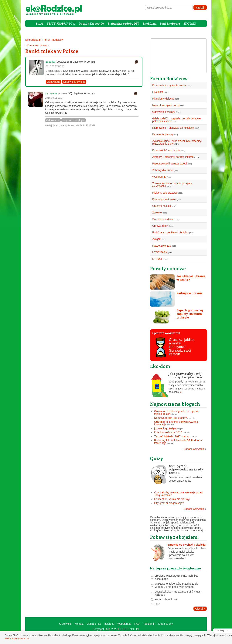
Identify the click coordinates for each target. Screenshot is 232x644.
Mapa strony (166, 624)
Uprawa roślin (160, 226)
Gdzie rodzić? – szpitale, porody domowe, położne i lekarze (177, 120)
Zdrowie (157, 213)
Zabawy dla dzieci (163, 170)
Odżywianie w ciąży (164, 112)
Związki (157, 239)
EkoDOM (158, 92)
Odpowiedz (53, 82)
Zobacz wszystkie (195, 449)
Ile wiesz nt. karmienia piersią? (172, 499)
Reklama (109, 624)
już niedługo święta (165, 428)
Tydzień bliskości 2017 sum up (172, 436)
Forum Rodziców (54, 40)
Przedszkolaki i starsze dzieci (169, 164)
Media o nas (94, 624)
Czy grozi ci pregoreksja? (169, 503)
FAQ (137, 624)
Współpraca (124, 624)
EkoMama (150, 24)
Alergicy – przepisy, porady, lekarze (173, 157)
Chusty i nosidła (162, 206)
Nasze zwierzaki (162, 246)
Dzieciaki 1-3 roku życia (166, 150)
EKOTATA (190, 24)
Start (39, 24)
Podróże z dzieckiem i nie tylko (170, 232)
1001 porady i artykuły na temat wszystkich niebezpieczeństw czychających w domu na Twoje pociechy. (178, 383)
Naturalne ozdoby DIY (124, 24)
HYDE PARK (160, 252)
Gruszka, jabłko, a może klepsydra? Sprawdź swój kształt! (182, 347)
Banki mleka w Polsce (52, 51)
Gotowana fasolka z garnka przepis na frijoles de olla (177, 413)
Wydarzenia (159, 177)
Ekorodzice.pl (33, 40)
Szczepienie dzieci (163, 219)
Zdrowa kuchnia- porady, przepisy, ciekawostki (172, 185)
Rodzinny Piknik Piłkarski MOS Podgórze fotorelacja (178, 442)
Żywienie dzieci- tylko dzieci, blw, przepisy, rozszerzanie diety (177, 142)
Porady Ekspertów (92, 24)
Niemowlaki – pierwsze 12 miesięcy (173, 128)
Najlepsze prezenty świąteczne (175, 568)
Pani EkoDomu (170, 24)
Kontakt (79, 624)
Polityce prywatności (17, 638)
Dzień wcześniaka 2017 (168, 432)
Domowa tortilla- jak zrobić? (170, 418)
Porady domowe (168, 268)
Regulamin (149, 624)
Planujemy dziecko (163, 99)
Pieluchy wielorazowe (165, 193)
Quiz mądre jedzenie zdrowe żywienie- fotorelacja (177, 423)
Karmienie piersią (37, 45)
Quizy (157, 458)
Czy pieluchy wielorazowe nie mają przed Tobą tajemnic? (178, 494)
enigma (180, 429)
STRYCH (158, 259)
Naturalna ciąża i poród (166, 105)
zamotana (51, 93)
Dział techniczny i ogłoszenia (169, 85)
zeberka (50, 62)
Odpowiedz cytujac (74, 82)
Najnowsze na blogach (175, 404)
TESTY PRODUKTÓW (61, 24)
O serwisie (65, 624)
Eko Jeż (174, 414)
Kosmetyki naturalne (164, 199)
